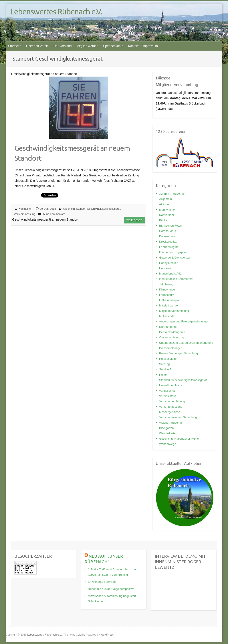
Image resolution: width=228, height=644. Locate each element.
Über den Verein (37, 46)
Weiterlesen (134, 220)
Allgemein (69, 209)
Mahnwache (167, 210)
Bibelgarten (167, 428)
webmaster (25, 209)
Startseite (15, 46)
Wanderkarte (167, 433)
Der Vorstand (63, 46)
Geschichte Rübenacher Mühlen (180, 439)
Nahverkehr (167, 215)
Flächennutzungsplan (173, 252)
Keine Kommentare (54, 214)
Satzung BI (166, 364)
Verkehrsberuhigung (172, 401)
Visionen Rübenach (172, 423)
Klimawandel (167, 289)
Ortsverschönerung (171, 337)
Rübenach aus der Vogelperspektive (111, 589)
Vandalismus (167, 391)
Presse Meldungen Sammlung (178, 353)
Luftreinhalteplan (170, 300)
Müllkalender (167, 316)
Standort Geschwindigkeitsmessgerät (98, 209)
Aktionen (165, 204)
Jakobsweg (166, 284)
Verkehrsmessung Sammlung (178, 417)
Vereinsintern (168, 396)
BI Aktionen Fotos (171, 226)
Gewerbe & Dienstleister (175, 258)
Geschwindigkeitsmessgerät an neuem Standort (72, 153)
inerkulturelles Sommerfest (176, 279)
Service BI (166, 369)
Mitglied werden (87, 46)
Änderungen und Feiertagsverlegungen (184, 321)
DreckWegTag (168, 242)
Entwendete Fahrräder (102, 582)
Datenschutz (167, 236)
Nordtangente (168, 327)
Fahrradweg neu (170, 247)
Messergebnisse (170, 412)
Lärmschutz (167, 295)
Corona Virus (168, 231)
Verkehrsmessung (25, 214)
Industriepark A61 (170, 274)
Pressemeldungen (171, 348)
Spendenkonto (113, 46)
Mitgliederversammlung (174, 311)
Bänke (163, 220)
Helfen (163, 375)
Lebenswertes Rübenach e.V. (56, 11)
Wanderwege (168, 444)
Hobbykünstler (168, 263)
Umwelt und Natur (171, 385)
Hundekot (165, 268)
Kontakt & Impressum (143, 46)
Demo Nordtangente (172, 332)
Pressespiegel (168, 359)
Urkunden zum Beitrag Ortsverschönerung (186, 343)
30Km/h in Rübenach (173, 194)
